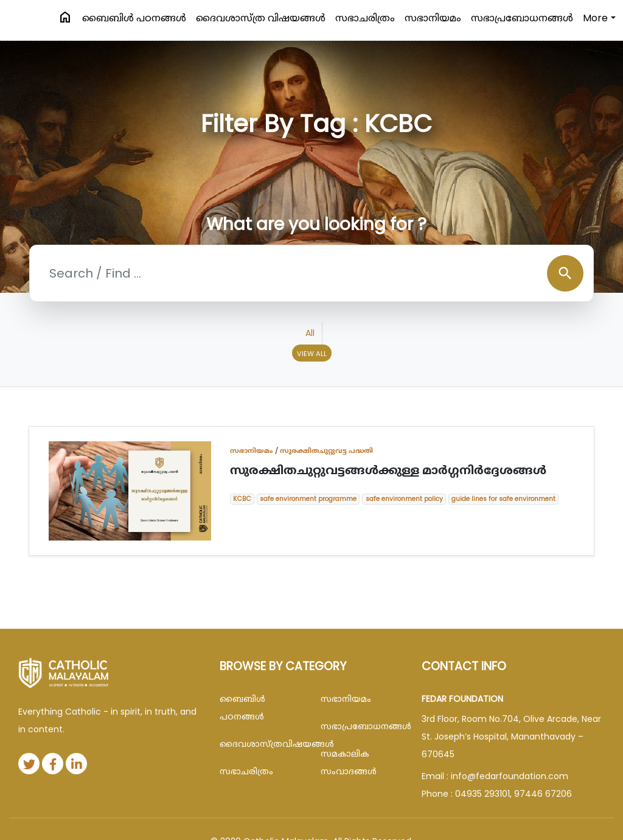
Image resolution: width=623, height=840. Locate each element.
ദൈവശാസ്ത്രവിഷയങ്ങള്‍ (261, 744)
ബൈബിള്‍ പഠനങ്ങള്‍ (134, 18)
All (310, 333)
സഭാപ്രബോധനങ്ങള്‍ (522, 18)
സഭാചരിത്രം (365, 18)
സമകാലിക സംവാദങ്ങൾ (349, 762)
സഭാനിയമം (433, 18)
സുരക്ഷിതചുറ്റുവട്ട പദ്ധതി (326, 450)
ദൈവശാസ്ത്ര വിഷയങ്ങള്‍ (261, 18)
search (565, 273)
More (595, 18)
